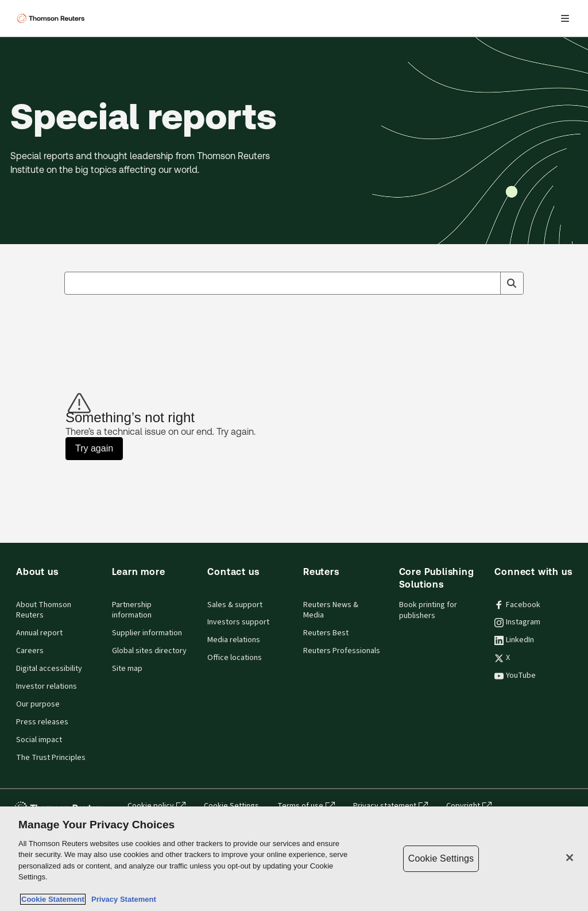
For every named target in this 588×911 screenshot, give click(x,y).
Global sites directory (149, 651)
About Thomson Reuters (44, 610)
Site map (127, 669)
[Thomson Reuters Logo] (52, 18)
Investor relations (47, 686)
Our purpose (38, 704)
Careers (30, 651)
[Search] (512, 283)
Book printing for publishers (428, 610)
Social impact (39, 740)
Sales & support (235, 605)
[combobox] (294, 283)
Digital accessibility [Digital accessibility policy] (49, 669)
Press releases (42, 722)
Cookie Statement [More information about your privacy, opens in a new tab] (53, 899)
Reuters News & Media (331, 610)
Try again (94, 448)
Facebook (517, 605)
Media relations (234, 640)
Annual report (39, 633)
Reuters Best (326, 633)
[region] (294, 859)
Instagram (517, 622)
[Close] (570, 858)
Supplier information (147, 633)
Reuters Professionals (342, 651)
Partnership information (132, 610)
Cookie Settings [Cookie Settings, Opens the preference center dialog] (441, 858)
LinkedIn (514, 640)
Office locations (235, 658)
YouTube (515, 675)
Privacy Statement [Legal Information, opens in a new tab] (122, 899)
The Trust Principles (51, 758)
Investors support (238, 622)
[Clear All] (489, 283)
